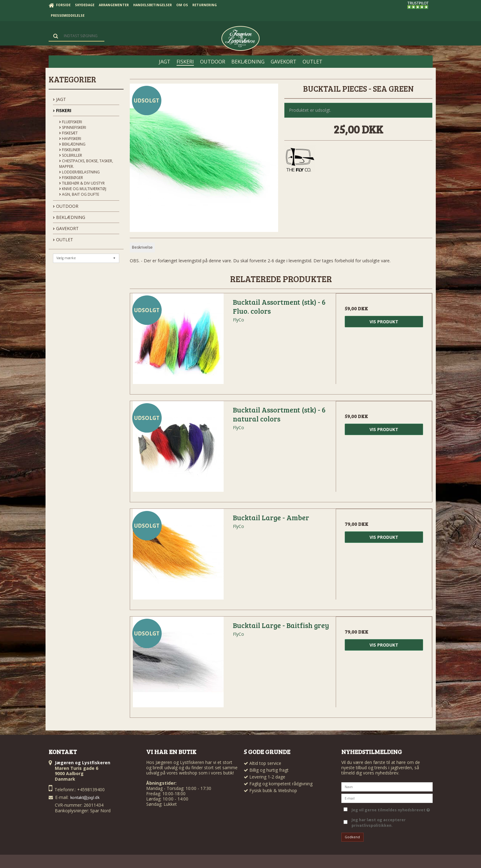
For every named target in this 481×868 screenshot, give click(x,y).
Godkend (352, 837)
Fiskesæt (68, 133)
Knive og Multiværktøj (83, 189)
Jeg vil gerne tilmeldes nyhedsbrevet (391, 809)
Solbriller (71, 155)
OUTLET (63, 240)
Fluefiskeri (71, 122)
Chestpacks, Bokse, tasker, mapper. (86, 164)
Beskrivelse (142, 247)
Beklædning (72, 144)
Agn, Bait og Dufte (79, 194)
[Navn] (387, 786)
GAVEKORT (66, 228)
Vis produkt (384, 322)
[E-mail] (387, 798)
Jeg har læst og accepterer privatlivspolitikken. (379, 823)
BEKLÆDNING (69, 217)
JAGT (59, 99)
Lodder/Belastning (79, 172)
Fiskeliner (70, 150)
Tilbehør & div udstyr (82, 183)
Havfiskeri (70, 139)
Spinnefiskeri (73, 127)
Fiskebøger (71, 178)
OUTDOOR (66, 206)
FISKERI (62, 110)
